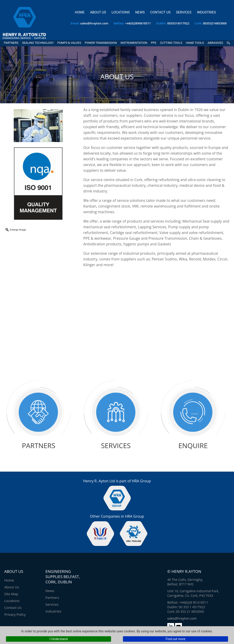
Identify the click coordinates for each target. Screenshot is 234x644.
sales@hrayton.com (94, 23)
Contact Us (160, 12)
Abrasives (215, 43)
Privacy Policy (15, 614)
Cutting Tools (171, 43)
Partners (11, 43)
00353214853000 (215, 23)
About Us (98, 12)
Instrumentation (134, 43)
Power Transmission (101, 43)
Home (80, 12)
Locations (121, 12)
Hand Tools (195, 43)
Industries (206, 12)
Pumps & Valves (69, 43)
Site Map (11, 594)
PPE (154, 43)
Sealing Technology (38, 43)
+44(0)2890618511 (138, 23)
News (140, 12)
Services (184, 12)
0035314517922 (178, 23)
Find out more (175, 639)
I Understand (58, 639)
